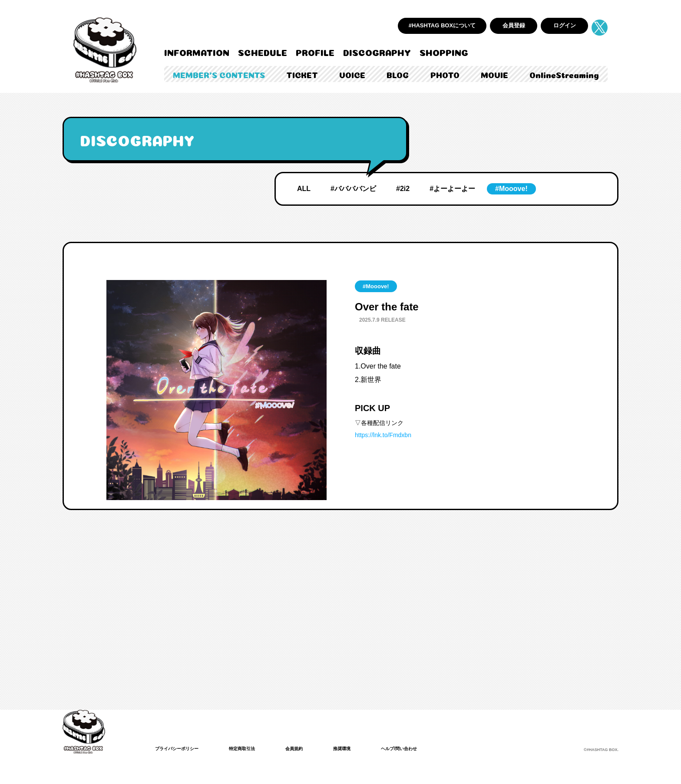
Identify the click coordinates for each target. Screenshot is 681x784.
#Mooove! (511, 189)
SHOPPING (444, 52)
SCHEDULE (263, 52)
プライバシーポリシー (181, 748)
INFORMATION (197, 52)
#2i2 (403, 189)
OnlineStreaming (564, 74)
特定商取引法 (253, 748)
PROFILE (315, 52)
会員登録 (514, 25)
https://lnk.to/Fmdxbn (383, 435)
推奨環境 (361, 748)
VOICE (352, 74)
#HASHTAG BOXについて (442, 25)
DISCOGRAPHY (377, 52)
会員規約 (310, 748)
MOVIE (494, 74)
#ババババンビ (353, 189)
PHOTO (445, 74)
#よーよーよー (452, 189)
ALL (304, 189)
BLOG (398, 74)
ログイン (565, 25)
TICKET (302, 74)
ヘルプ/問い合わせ (423, 748)
